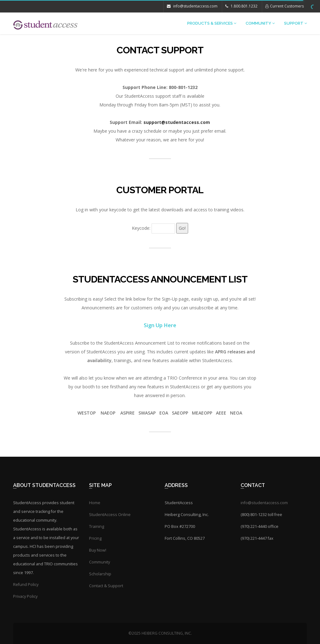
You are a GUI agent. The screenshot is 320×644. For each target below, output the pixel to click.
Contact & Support (106, 586)
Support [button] (295, 23)
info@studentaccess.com (192, 6)
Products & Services (212, 23)
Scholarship (100, 574)
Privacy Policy (25, 596)
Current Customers (285, 6)
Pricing (95, 538)
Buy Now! (98, 550)
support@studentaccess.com (177, 122)
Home (95, 503)
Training (97, 526)
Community (260, 23)
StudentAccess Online (110, 515)
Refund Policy (26, 585)
